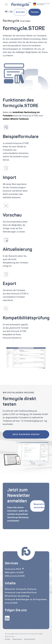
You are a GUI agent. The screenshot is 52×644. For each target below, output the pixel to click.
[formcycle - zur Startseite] (30, 4)
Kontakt (20, 12)
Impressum (17, 639)
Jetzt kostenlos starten (26, 434)
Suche (8, 639)
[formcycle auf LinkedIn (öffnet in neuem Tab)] (7, 619)
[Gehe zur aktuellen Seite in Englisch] (11, 12)
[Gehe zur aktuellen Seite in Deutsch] (7, 12)
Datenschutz (30, 639)
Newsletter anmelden (39, 506)
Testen (35, 12)
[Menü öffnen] (6, 4)
